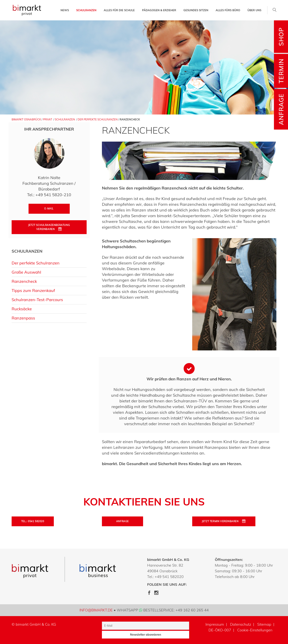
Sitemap (264, 624)
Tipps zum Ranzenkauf (33, 290)
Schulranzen (65, 119)
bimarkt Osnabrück (26, 119)
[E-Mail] (146, 626)
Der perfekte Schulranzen (98, 119)
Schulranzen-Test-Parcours (37, 300)
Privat (48, 119)
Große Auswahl (26, 272)
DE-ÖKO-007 (220, 630)
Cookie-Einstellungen (255, 630)
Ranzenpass (23, 318)
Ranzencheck (24, 281)
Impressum (215, 624)
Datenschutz (241, 624)
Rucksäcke (22, 309)
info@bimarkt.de (96, 610)
